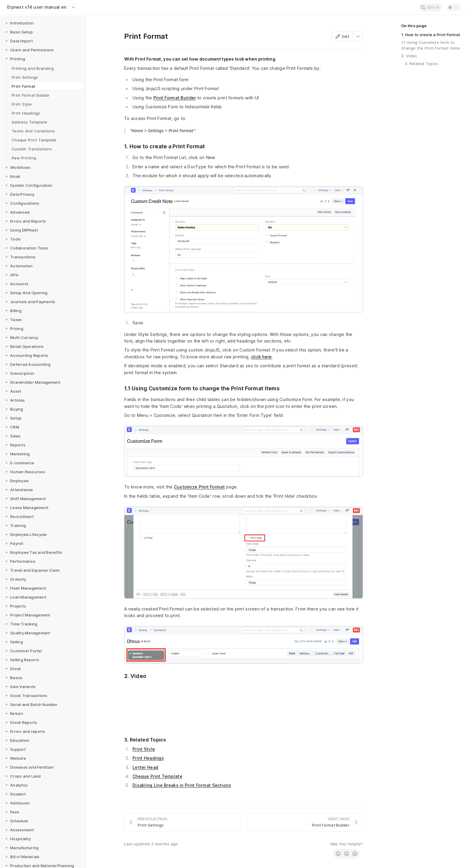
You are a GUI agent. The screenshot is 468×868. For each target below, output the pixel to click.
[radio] (338, 854)
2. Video (409, 56)
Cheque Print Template (157, 776)
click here (261, 357)
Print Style (144, 749)
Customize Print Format (199, 487)
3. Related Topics (421, 64)
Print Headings (148, 758)
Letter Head (145, 767)
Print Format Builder (175, 98)
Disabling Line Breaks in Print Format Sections (182, 785)
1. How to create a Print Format (431, 35)
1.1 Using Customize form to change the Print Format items (431, 45)
